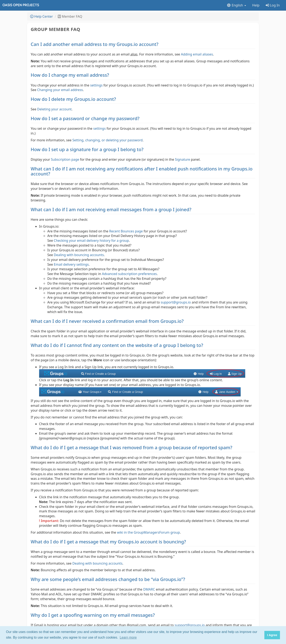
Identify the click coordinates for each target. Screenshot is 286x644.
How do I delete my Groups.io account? (73, 99)
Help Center (42, 16)
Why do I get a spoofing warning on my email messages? (93, 615)
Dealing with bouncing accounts (79, 255)
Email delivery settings (71, 264)
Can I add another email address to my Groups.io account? (95, 44)
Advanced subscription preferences (129, 274)
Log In (273, 5)
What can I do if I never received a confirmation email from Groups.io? (107, 321)
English (236, 5)
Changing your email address (60, 90)
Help (256, 5)
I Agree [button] (272, 635)
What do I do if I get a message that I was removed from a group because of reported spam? (132, 447)
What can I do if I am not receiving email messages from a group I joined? (111, 209)
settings (96, 85)
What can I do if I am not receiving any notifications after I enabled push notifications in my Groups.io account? (142, 171)
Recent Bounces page (126, 231)
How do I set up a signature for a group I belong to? (87, 149)
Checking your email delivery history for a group (91, 241)
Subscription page (65, 159)
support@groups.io (176, 302)
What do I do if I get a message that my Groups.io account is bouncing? (108, 542)
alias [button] (134, 54)
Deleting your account (54, 109)
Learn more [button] (128, 637)
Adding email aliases (197, 54)
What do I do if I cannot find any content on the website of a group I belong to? (117, 345)
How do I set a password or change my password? (85, 118)
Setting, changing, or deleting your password (108, 140)
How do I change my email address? (70, 75)
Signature (183, 159)
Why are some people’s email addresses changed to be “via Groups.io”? (108, 579)
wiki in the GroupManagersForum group (148, 532)
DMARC (149, 589)
